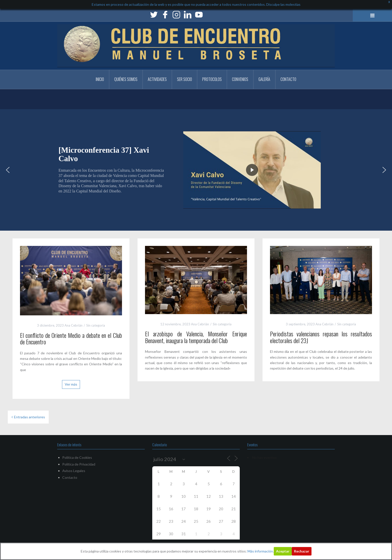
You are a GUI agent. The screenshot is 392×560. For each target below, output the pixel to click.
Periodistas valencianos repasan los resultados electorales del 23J (321, 337)
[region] (196, 170)
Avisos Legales (74, 471)
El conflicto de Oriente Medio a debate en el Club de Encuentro (71, 338)
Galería (264, 79)
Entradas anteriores (29, 417)
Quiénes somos (126, 79)
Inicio (100, 79)
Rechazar (302, 551)
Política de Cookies (77, 457)
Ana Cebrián (73, 325)
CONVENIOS (240, 79)
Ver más (71, 384)
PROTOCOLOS (212, 79)
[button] (8, 170)
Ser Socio (184, 79)
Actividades (157, 79)
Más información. (261, 551)
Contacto (288, 79)
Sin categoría (96, 325)
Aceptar (283, 551)
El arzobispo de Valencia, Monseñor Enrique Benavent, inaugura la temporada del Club (196, 337)
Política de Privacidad (79, 464)
